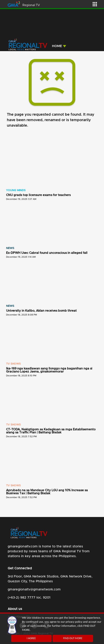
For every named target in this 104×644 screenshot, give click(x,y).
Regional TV (31, 5)
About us (15, 609)
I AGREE (31, 638)
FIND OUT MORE (73, 638)
